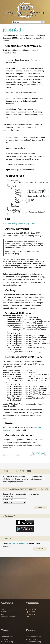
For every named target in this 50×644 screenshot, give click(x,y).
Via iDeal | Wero (32, 639)
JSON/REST (31, 614)
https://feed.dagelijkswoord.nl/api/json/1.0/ (19, 231)
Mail (3, 609)
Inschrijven (41, 531)
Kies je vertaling (7, 642)
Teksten (5, 631)
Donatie (30, 631)
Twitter (4, 614)
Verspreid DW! (32, 609)
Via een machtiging (33, 642)
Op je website (31, 612)
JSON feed (12, 31)
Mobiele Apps (6, 612)
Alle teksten (6, 639)
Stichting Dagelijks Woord (19, 567)
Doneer (40, 572)
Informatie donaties (33, 637)
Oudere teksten (7, 637)
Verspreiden (32, 603)
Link (28, 617)
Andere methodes (8, 617)
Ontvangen (7, 603)
